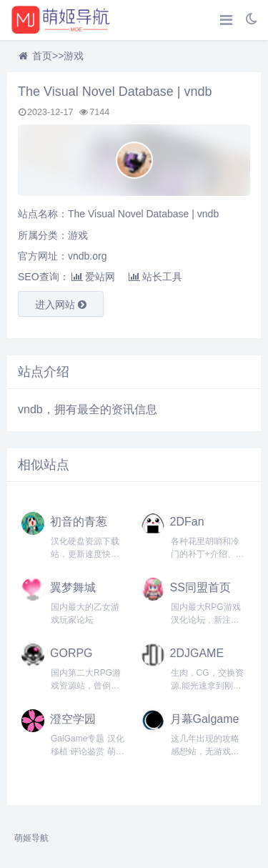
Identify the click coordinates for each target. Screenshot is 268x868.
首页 (42, 56)
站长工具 (155, 277)
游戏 (74, 56)
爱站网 (93, 277)
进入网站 (61, 305)
